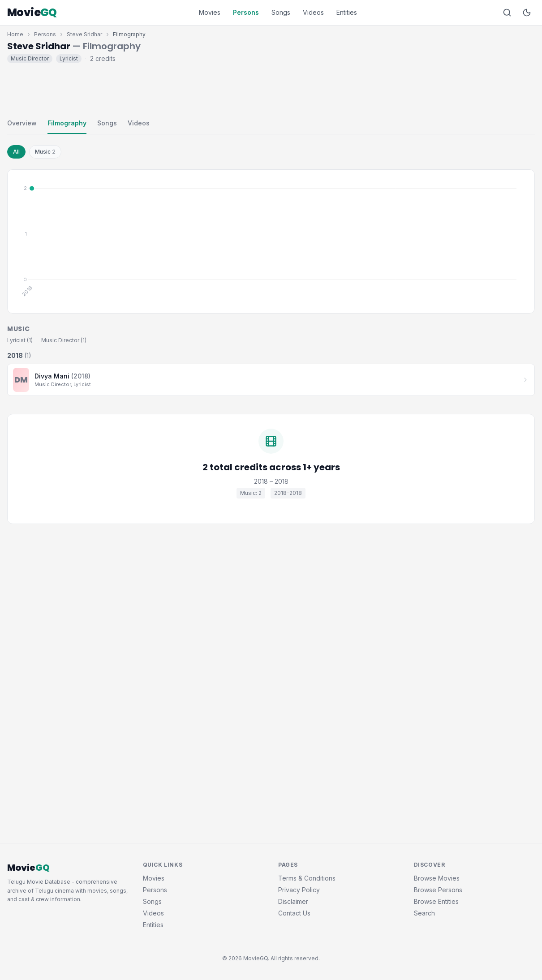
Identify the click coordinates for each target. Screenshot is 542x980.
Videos (313, 12)
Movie (32, 13)
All (16, 152)
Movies (210, 12)
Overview (22, 123)
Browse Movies (437, 878)
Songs (281, 12)
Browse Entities (436, 901)
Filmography (67, 123)
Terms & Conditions (307, 878)
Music (45, 152)
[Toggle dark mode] (527, 13)
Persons (246, 12)
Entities (347, 12)
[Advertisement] (271, 89)
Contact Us (294, 913)
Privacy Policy (299, 890)
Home (15, 34)
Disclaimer (293, 901)
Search (424, 913)
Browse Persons (438, 890)
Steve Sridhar (84, 34)
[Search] (507, 13)
